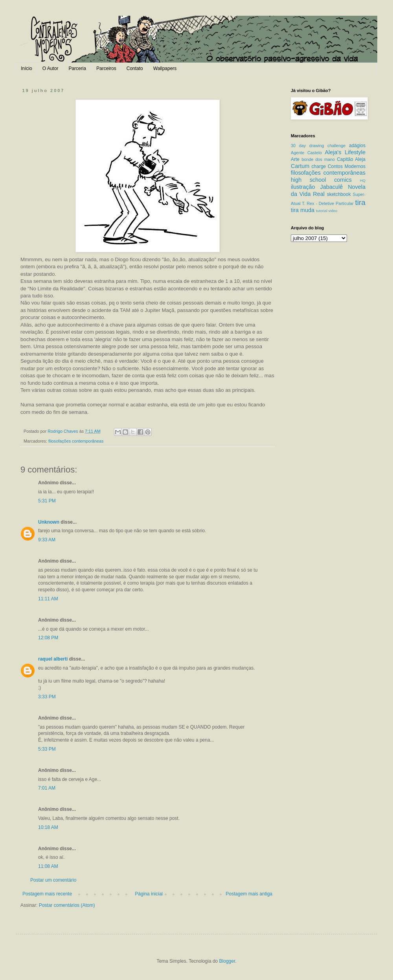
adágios (357, 146)
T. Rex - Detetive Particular (328, 203)
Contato (135, 68)
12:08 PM (48, 638)
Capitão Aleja (351, 159)
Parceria (77, 68)
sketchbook (339, 194)
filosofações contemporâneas (76, 441)
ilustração (303, 187)
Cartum (300, 166)
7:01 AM (47, 788)
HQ (363, 180)
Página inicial (149, 894)
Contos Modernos (347, 166)
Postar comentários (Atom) (67, 905)
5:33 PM (47, 749)
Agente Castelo (306, 153)
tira (360, 202)
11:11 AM (48, 599)
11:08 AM (48, 866)
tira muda (303, 210)
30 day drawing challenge (318, 146)
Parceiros (106, 68)
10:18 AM (48, 827)
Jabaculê (332, 187)
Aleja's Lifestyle (345, 152)
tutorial (322, 211)
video (333, 211)
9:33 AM (47, 540)
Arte (295, 159)
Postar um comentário (53, 880)
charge (319, 166)
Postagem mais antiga (249, 894)
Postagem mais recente (47, 894)
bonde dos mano (318, 159)
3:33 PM (47, 697)
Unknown (49, 522)
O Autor (51, 68)
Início (27, 68)
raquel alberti (53, 659)
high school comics (321, 180)
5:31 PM (47, 501)
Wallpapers (165, 68)
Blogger (227, 961)
